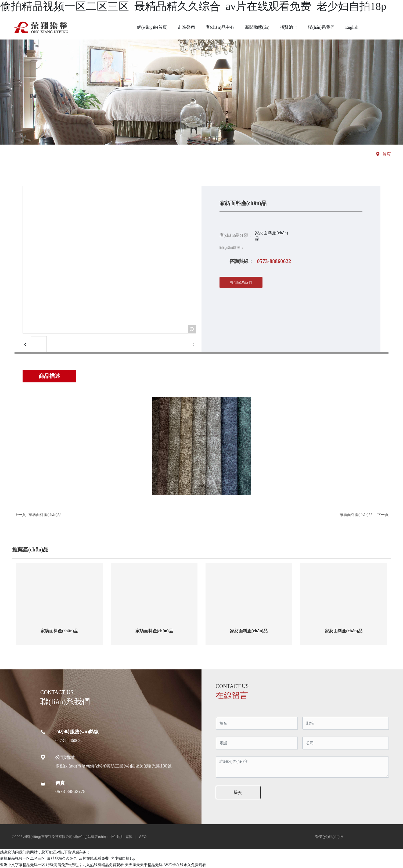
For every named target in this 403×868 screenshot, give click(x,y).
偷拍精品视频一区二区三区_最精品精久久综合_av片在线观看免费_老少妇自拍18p (193, 6)
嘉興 (129, 837)
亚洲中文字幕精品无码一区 (23, 865)
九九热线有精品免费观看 (103, 865)
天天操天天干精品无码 (144, 865)
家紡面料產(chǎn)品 (45, 515)
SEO (143, 837)
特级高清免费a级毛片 (64, 865)
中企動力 (117, 837)
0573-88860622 (274, 261)
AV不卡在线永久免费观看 (185, 865)
